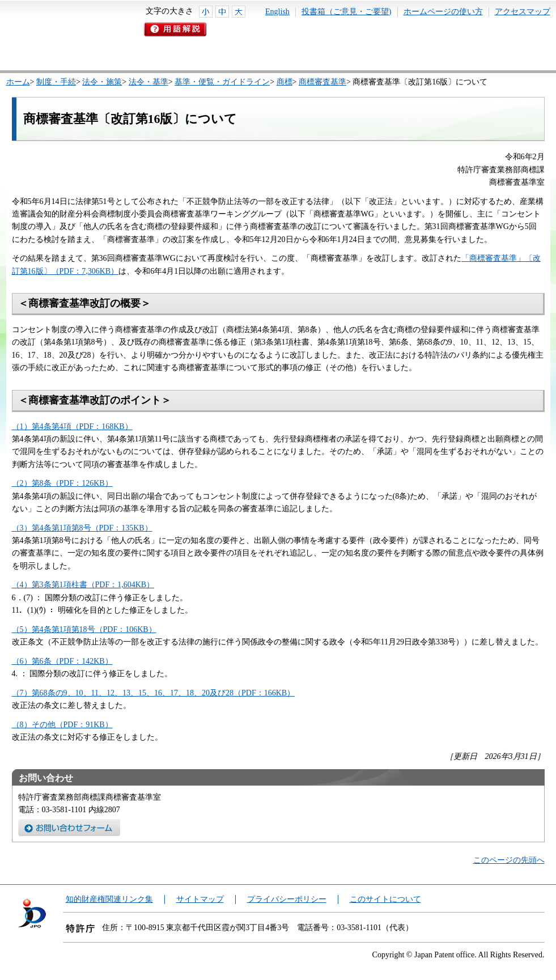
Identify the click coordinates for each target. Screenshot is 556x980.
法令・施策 (102, 82)
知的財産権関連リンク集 (109, 899)
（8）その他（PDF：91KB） (62, 725)
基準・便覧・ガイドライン (222, 82)
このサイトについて (385, 899)
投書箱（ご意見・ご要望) (347, 12)
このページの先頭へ (509, 860)
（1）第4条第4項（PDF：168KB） (72, 427)
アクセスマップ (523, 12)
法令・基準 (148, 82)
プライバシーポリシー (287, 899)
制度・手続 (56, 82)
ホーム (18, 82)
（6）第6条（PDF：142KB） (62, 661)
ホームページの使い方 (443, 12)
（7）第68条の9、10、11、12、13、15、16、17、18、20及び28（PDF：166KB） (154, 693)
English (277, 12)
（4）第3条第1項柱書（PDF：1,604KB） (83, 585)
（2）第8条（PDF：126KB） (62, 483)
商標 (285, 82)
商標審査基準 (322, 82)
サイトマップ (200, 899)
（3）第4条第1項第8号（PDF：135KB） (82, 528)
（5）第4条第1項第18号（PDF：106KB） (84, 629)
